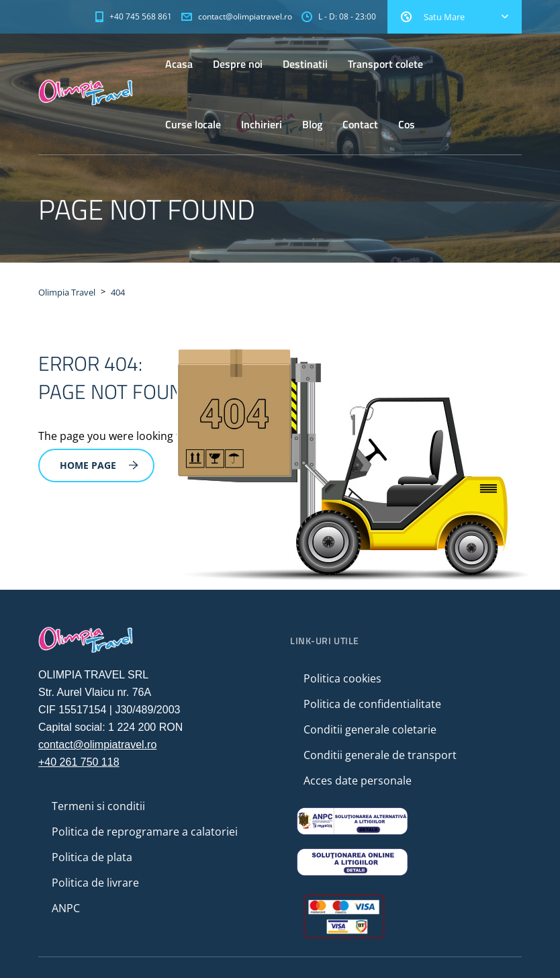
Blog (312, 124)
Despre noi (238, 64)
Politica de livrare (95, 883)
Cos (407, 124)
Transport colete (385, 64)
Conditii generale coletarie (370, 729)
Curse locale (193, 124)
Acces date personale (358, 781)
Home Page (99, 465)
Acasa (179, 64)
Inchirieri (262, 124)
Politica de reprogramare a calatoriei (145, 832)
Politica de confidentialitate (372, 704)
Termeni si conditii (98, 806)
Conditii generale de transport (380, 755)
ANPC (66, 908)
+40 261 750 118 (79, 762)
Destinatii (305, 64)
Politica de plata (92, 857)
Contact (360, 124)
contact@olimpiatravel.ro (97, 745)
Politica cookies (342, 678)
